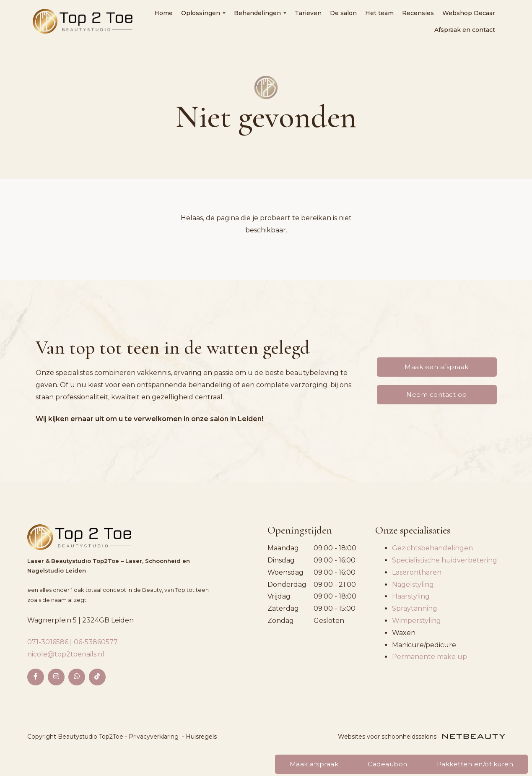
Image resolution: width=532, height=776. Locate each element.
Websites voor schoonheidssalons (422, 737)
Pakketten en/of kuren (475, 764)
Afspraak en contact (465, 30)
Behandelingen (260, 13)
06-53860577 (96, 642)
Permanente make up (429, 657)
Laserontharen (417, 572)
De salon (343, 13)
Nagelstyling (413, 585)
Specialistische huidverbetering (445, 560)
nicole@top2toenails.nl (66, 654)
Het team (379, 13)
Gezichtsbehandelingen (432, 548)
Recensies (418, 13)
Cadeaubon (388, 764)
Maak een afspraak (437, 367)
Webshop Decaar (469, 13)
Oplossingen (203, 13)
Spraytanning (415, 608)
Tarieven (308, 13)
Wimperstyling (417, 621)
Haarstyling (411, 596)
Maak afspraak (314, 764)
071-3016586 (49, 642)
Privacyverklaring (154, 737)
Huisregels (201, 737)
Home (163, 13)
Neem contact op (437, 395)
